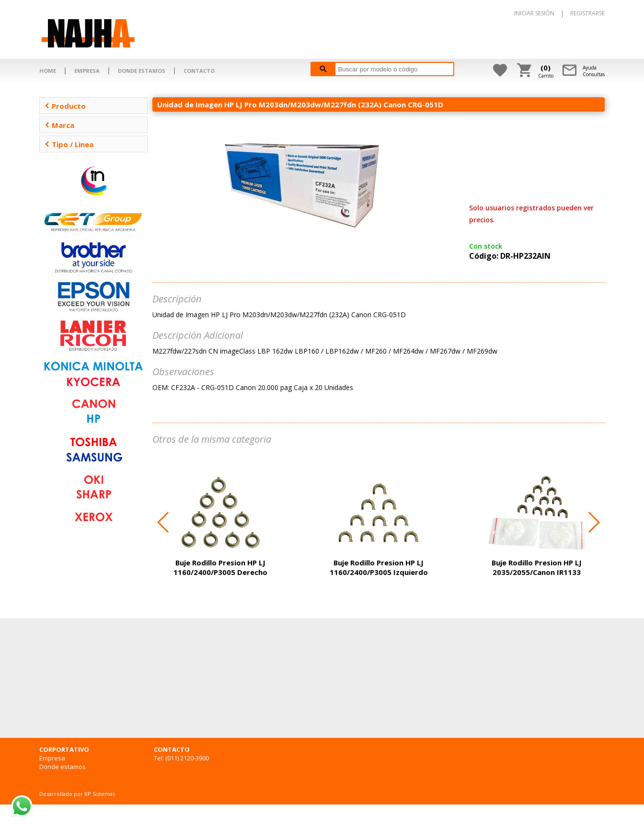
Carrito (546, 71)
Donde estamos (63, 767)
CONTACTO (199, 71)
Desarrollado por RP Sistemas (77, 794)
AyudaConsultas (594, 71)
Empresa (52, 758)
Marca (59, 125)
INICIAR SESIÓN (534, 13)
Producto (65, 106)
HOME (48, 71)
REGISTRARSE (587, 13)
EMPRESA (87, 71)
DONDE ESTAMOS (142, 71)
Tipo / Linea (69, 144)
